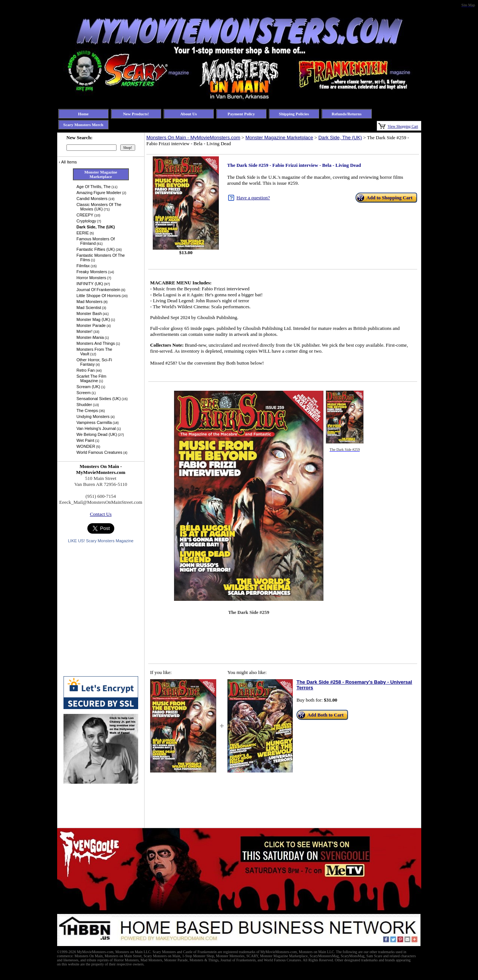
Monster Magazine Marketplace (279, 138)
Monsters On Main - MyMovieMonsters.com (193, 138)
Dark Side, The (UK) (340, 138)
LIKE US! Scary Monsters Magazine (101, 541)
